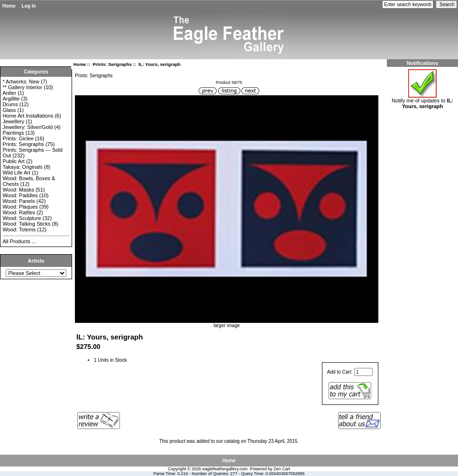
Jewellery (13, 121)
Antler (9, 93)
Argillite (11, 99)
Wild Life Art (16, 173)
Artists (36, 261)
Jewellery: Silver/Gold (27, 127)
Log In (29, 6)
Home (9, 6)
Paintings (13, 133)
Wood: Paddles (20, 195)
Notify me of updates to (422, 101)
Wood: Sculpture (22, 218)
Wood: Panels (18, 201)
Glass (9, 110)
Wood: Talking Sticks (26, 224)
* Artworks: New (21, 82)
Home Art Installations (28, 116)
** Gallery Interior (22, 87)
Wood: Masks (18, 190)
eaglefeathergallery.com (225, 469)
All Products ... (19, 241)
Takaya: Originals (22, 167)
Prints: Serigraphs (112, 64)
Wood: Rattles (19, 212)
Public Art (13, 161)
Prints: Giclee (18, 138)
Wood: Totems (19, 229)
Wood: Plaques (20, 207)
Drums (10, 104)
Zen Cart (282, 469)
